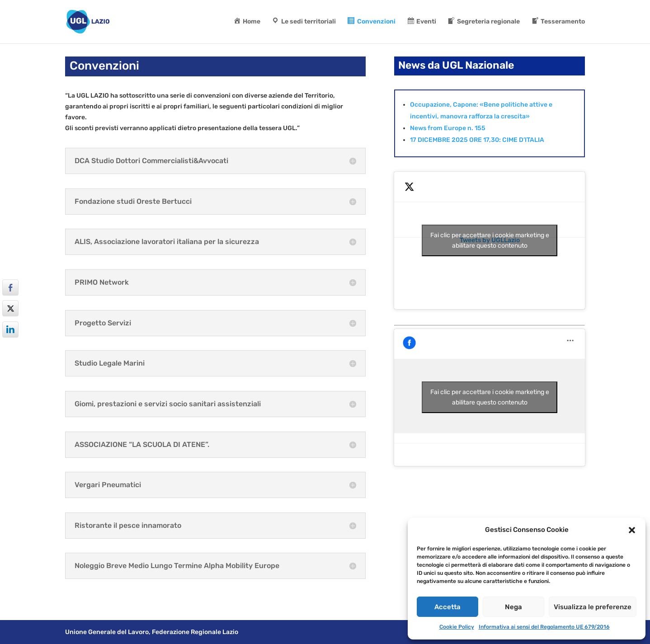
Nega (513, 607)
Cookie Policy (457, 627)
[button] (632, 530)
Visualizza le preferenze (593, 607)
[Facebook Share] (10, 287)
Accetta (447, 607)
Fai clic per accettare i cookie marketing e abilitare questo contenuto (490, 240)
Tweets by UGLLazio (490, 240)
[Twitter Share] (10, 309)
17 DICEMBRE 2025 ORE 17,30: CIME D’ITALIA (477, 140)
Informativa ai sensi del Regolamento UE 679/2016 (544, 627)
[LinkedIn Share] (10, 329)
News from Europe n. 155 (448, 128)
